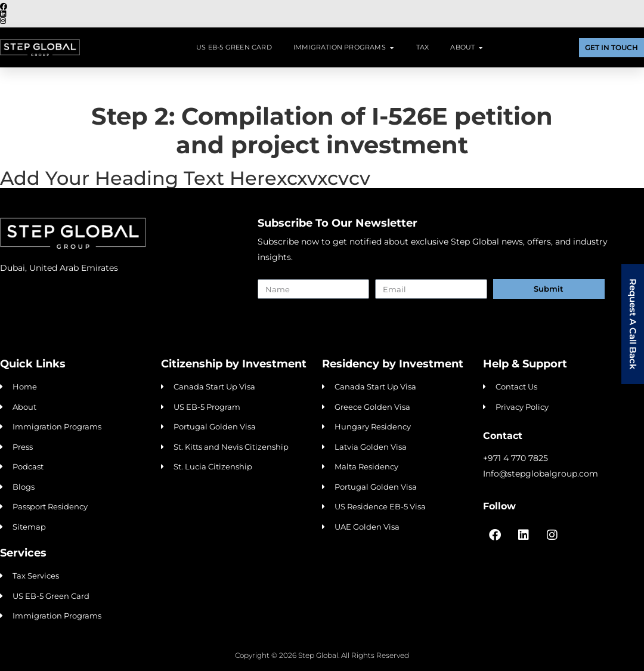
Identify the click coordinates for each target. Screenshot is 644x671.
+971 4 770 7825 (515, 458)
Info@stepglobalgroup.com (541, 474)
